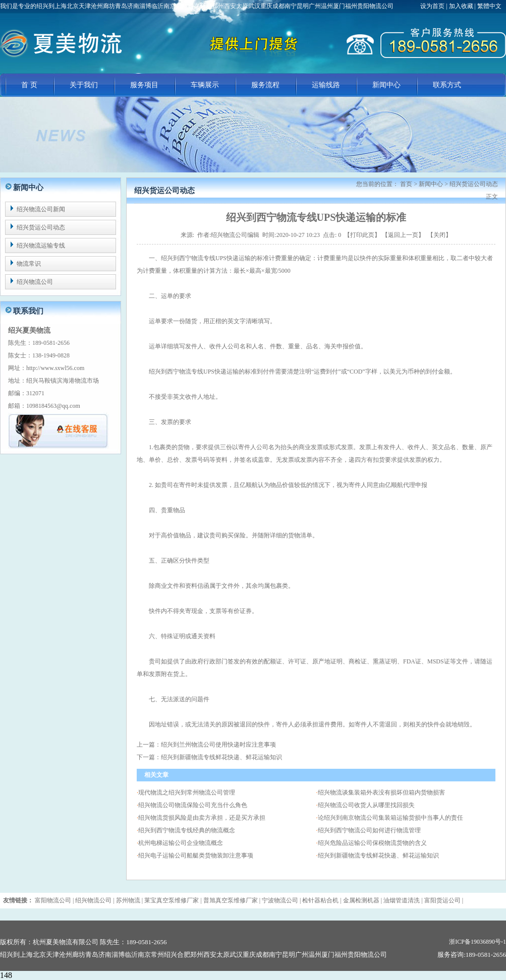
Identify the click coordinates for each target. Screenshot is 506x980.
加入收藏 (461, 6)
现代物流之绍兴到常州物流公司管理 (187, 792)
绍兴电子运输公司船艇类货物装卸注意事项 (196, 855)
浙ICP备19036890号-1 (477, 942)
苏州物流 (128, 900)
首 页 (29, 85)
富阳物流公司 (53, 900)
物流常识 (29, 264)
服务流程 (265, 85)
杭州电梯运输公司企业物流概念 (181, 843)
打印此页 (362, 235)
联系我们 (28, 311)
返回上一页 (403, 235)
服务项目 (144, 85)
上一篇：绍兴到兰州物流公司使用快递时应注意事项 (206, 745)
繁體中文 (489, 6)
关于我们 (84, 85)
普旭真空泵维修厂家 (231, 900)
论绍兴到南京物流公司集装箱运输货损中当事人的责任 (390, 818)
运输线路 (326, 85)
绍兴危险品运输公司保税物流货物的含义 (372, 843)
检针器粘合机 (320, 900)
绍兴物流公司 (35, 282)
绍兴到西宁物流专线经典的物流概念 (187, 830)
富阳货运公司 (442, 900)
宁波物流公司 (280, 900)
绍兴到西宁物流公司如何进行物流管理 (369, 830)
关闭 (439, 235)
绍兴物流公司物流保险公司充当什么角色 (193, 805)
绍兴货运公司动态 (41, 227)
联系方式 (447, 85)
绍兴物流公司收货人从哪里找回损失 (366, 805)
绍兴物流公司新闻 (41, 209)
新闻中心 (386, 85)
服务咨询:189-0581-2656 (472, 955)
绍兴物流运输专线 (41, 246)
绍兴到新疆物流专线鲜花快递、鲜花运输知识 (378, 855)
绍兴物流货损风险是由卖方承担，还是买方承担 (202, 818)
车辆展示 (205, 85)
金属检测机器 (361, 900)
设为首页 (433, 6)
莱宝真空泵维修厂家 (172, 900)
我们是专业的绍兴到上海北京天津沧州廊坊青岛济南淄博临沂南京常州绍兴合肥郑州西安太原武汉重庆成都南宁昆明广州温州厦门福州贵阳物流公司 (197, 6)
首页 (406, 184)
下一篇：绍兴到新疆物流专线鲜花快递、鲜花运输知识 (209, 757)
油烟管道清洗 (402, 900)
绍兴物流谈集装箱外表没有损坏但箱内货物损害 (381, 792)
